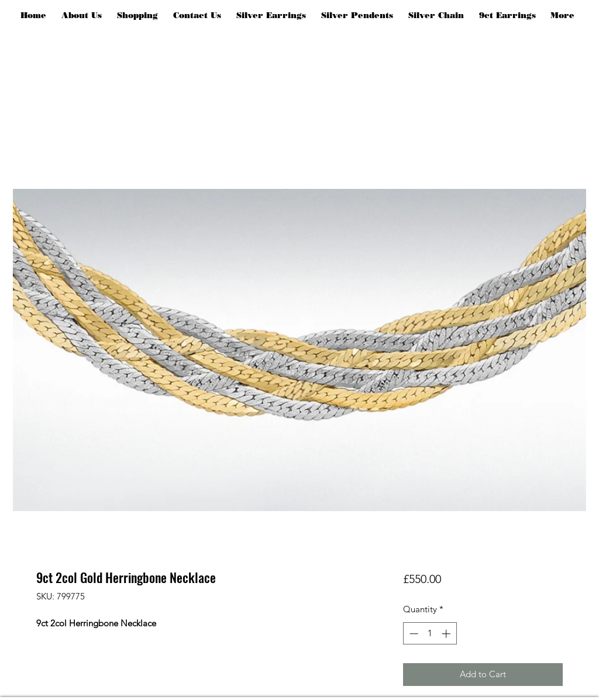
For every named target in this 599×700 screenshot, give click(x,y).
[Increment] (447, 634)
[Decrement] (413, 634)
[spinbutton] (430, 634)
